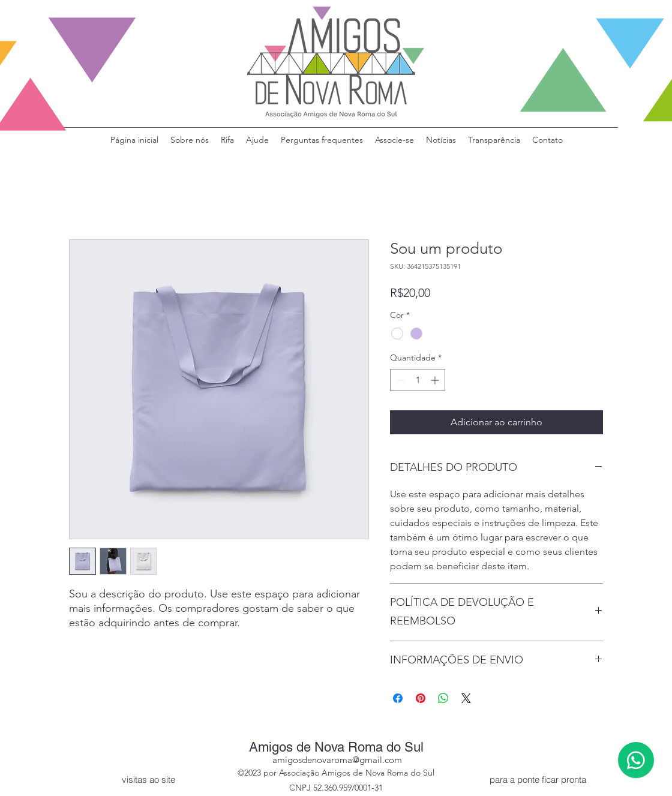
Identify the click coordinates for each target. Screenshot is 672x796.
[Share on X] (466, 698)
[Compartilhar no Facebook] (398, 698)
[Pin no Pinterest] (421, 698)
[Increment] (436, 380)
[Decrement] (399, 380)
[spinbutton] (418, 380)
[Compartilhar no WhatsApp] (443, 698)
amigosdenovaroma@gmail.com (337, 760)
